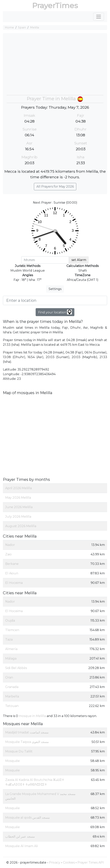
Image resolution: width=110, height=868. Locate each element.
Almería (11, 649)
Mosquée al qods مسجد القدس (27, 818)
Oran (9, 677)
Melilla (34, 27)
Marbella (12, 696)
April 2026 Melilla (18, 488)
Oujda (10, 621)
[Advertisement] (55, 66)
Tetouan (12, 706)
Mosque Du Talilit (19, 751)
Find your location (55, 312)
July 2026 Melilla (18, 517)
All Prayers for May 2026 (55, 187)
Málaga (11, 658)
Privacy (55, 862)
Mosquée (12, 761)
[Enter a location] (55, 300)
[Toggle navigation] (99, 17)
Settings (55, 289)
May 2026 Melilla (18, 498)
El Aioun (12, 573)
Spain (22, 27)
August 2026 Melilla (21, 526)
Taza (9, 639)
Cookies (69, 862)
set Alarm (79, 260)
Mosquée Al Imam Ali (21, 846)
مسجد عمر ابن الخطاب (20, 837)
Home (9, 27)
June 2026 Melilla (19, 507)
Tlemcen (12, 630)
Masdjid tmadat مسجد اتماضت (27, 732)
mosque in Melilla (32, 716)
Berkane (12, 564)
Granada (12, 687)
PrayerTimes (55, 6)
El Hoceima (14, 583)
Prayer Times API (91, 862)
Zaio (8, 554)
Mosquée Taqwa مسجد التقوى (27, 742)
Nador (10, 545)
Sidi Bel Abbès (16, 668)
